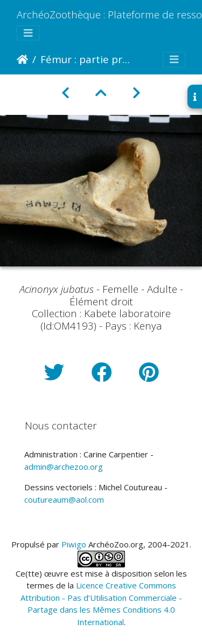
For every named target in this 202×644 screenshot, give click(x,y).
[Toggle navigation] (28, 33)
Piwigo (74, 544)
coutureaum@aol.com (64, 499)
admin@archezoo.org (64, 467)
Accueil (22, 59)
